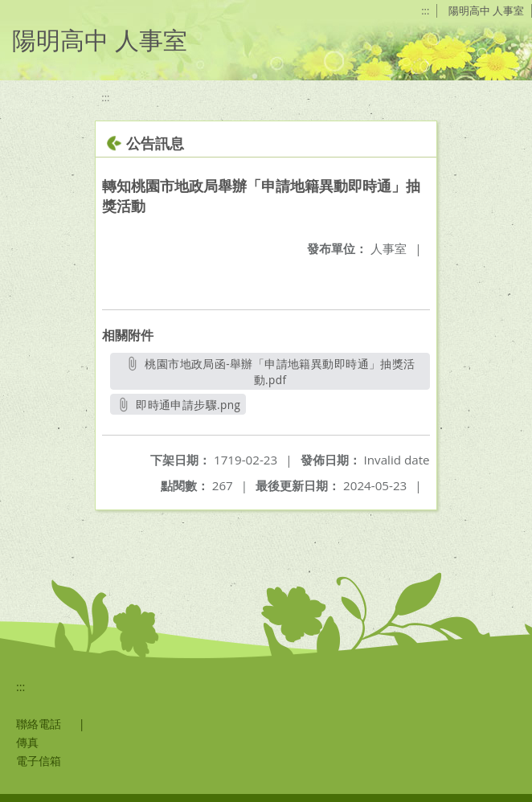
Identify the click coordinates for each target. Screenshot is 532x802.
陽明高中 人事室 (486, 10)
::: (425, 10)
